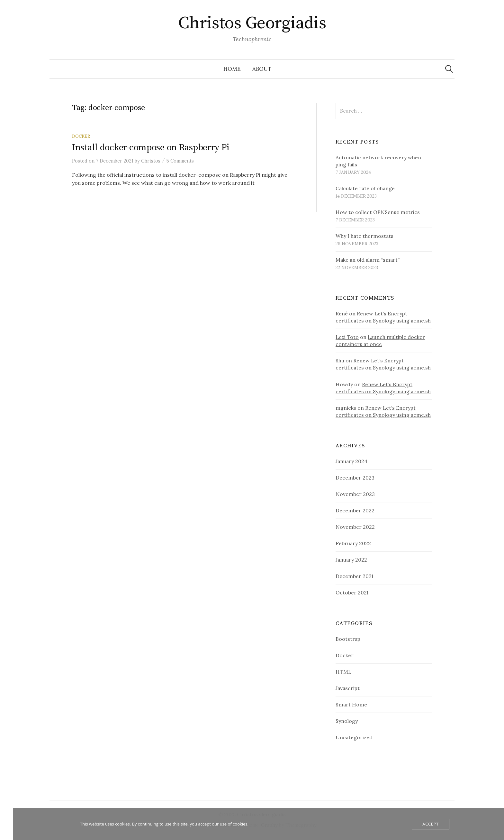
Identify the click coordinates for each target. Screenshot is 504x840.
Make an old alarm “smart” (368, 260)
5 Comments (180, 161)
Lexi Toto (347, 337)
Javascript (348, 688)
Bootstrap (348, 639)
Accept (431, 824)
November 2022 (355, 527)
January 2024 (351, 461)
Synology (347, 721)
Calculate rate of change (365, 188)
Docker (81, 136)
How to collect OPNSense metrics (378, 212)
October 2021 (352, 593)
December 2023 (355, 478)
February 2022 (353, 543)
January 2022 (351, 560)
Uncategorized (354, 737)
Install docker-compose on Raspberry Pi (150, 148)
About (262, 69)
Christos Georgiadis (252, 23)
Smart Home (351, 705)
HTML (343, 672)
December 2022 (355, 510)
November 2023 (355, 494)
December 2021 (354, 576)
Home (232, 69)
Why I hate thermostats (364, 236)
